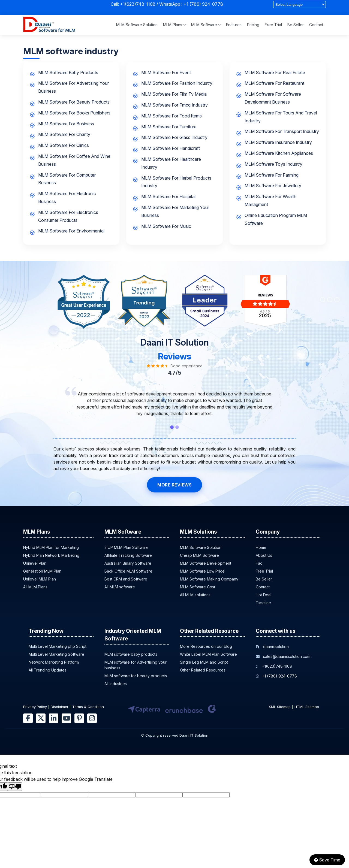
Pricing (253, 25)
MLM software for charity (64, 134)
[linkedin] (54, 718)
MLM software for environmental (71, 231)
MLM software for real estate (275, 72)
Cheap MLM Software (199, 555)
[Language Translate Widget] (300, 4)
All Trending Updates (48, 670)
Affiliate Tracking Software (128, 555)
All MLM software (120, 587)
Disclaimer (60, 707)
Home (261, 547)
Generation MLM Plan (42, 571)
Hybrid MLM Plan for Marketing (51, 547)
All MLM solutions (195, 595)
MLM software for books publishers (74, 113)
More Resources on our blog (206, 646)
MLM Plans (174, 25)
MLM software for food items (172, 116)
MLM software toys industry (273, 164)
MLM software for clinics (64, 145)
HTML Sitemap (307, 707)
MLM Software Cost (198, 587)
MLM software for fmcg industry (174, 105)
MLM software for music (166, 226)
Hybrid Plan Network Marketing (51, 555)
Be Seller (296, 25)
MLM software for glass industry (174, 137)
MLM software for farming (272, 175)
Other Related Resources (203, 670)
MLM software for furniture (169, 127)
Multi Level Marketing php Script (58, 646)
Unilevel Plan (35, 563)
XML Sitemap (280, 707)
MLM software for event (166, 72)
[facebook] (28, 718)
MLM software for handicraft (171, 148)
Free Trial (273, 25)
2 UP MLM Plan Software (127, 547)
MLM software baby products (68, 72)
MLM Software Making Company (209, 579)
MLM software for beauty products (74, 102)
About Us (264, 555)
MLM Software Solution (137, 25)
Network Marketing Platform (54, 662)
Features (234, 25)
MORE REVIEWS (174, 485)
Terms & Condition (88, 707)
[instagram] (92, 718)
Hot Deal (264, 595)
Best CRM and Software (126, 579)
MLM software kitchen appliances (279, 153)
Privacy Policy (35, 707)
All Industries (116, 684)
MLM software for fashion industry (177, 83)
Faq (259, 563)
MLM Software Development (206, 563)
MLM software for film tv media (174, 94)
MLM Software (206, 25)
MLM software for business (66, 124)
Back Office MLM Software (128, 571)
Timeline (263, 603)
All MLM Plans (35, 587)
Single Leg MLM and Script (204, 662)
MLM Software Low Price (202, 571)
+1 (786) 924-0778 (203, 4)
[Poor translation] (15, 787)
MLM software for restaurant (274, 83)
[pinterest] (79, 718)
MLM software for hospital (168, 196)
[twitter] (41, 718)
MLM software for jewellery (273, 186)
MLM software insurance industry (278, 142)
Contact (316, 25)
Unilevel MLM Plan (40, 579)
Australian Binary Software (128, 563)
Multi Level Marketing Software (56, 654)
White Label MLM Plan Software (208, 654)
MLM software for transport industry (282, 131)
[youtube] (66, 718)
